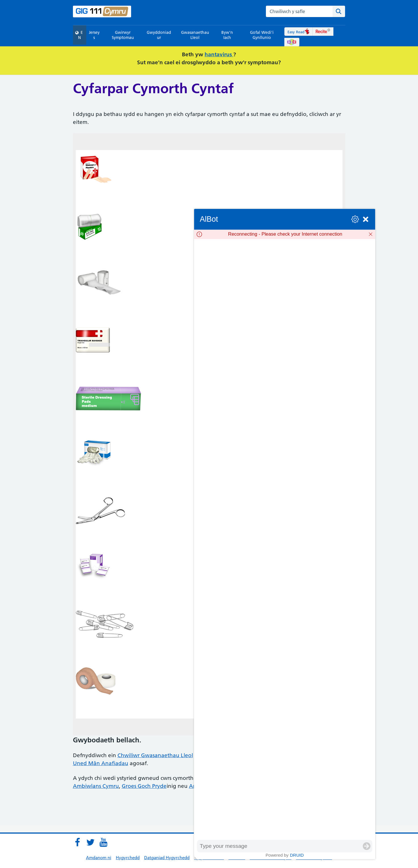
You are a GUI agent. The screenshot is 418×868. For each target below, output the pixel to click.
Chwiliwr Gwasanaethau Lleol (155, 755)
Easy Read (299, 32)
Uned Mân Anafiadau (101, 763)
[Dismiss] (371, 234)
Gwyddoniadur (159, 35)
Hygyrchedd (128, 858)
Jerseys (94, 35)
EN (79, 35)
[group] (285, 539)
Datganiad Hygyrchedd (167, 858)
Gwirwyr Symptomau (123, 35)
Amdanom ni (99, 858)
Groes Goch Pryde (144, 786)
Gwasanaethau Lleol (195, 35)
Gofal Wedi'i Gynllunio (262, 35)
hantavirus (219, 54)
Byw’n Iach (227, 35)
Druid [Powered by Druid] (297, 855)
